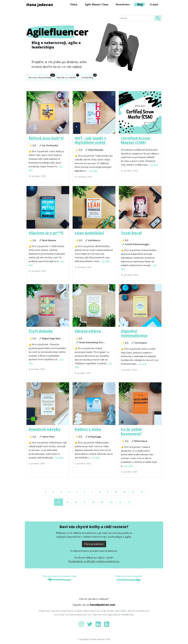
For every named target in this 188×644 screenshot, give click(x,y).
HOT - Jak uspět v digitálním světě (91, 140)
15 (67, 502)
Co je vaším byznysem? (131, 431)
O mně (154, 4)
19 (102, 502)
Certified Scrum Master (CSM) (136, 140)
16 (76, 502)
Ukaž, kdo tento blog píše (129, 576)
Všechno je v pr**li (46, 233)
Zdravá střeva (88, 331)
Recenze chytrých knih (41, 77)
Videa (74, 4)
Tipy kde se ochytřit (67, 77)
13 (142, 492)
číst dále (93, 171)
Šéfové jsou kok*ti (46, 138)
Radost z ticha (88, 429)
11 (125, 492)
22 (129, 502)
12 (133, 492)
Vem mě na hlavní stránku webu (59, 576)
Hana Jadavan (40, 4)
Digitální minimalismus (134, 333)
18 (93, 502)
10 (116, 492)
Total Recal (131, 233)
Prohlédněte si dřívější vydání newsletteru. (94, 561)
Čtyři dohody (41, 331)
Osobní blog (88, 77)
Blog (140, 4)
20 (111, 502)
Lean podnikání (89, 233)
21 (120, 502)
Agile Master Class (96, 4)
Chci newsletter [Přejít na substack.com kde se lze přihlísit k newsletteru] (94, 544)
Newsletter (123, 4)
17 (85, 502)
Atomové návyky (45, 429)
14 (59, 502)
